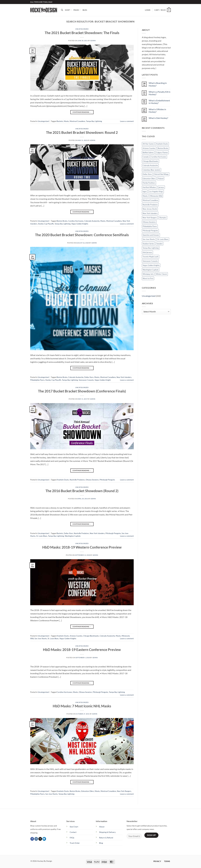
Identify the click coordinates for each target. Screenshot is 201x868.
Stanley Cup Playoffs (46, 224)
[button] (148, 10)
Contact (73, 832)
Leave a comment (127, 121)
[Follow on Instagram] (36, 839)
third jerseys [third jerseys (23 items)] (147, 252)
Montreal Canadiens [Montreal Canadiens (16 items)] (150, 200)
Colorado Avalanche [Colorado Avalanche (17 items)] (150, 165)
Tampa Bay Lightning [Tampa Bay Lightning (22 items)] (151, 248)
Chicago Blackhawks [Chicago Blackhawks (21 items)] (150, 161)
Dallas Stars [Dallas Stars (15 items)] (147, 174)
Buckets (60, 121)
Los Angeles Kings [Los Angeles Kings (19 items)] (156, 192)
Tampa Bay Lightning (94, 121)
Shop (68, 10)
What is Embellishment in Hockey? (159, 102)
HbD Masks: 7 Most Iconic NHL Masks (82, 706)
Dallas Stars (89, 377)
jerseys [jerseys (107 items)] (161, 187)
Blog (85, 10)
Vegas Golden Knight (103, 380)
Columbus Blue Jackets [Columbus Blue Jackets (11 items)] (151, 170)
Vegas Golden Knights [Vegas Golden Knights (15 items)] (151, 265)
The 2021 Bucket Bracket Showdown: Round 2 (82, 132)
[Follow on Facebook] (32, 839)
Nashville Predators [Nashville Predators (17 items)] (150, 205)
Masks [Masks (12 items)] (145, 196)
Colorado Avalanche (92, 221)
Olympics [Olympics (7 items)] (163, 218)
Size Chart (74, 827)
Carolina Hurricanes (76, 221)
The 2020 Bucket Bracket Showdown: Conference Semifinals (82, 235)
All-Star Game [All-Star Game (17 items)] (148, 144)
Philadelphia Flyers (37, 380)
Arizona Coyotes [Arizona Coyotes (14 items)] (149, 148)
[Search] (62, 10)
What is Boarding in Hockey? (158, 84)
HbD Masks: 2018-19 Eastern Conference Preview (82, 650)
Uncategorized (82, 29)
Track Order (75, 843)
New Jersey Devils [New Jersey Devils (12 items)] (150, 209)
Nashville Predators (77, 480)
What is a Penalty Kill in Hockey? (160, 93)
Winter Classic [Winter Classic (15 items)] (161, 274)
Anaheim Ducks (63, 480)
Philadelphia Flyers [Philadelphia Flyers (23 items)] (150, 226)
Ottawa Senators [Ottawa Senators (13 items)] (149, 222)
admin (93, 41)
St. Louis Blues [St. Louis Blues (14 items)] (163, 239)
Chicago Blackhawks (91, 636)
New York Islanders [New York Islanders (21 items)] (150, 213)
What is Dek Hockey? (158, 118)
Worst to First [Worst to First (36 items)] (148, 278)
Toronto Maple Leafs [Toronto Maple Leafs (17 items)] (151, 257)
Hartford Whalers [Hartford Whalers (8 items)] (149, 187)
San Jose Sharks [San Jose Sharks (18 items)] (149, 239)
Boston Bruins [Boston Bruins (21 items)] (163, 148)
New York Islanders (124, 377)
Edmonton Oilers (88, 791)
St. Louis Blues (42, 536)
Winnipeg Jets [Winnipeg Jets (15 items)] (148, 274)
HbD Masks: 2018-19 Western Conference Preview (82, 547)
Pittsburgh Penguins (107, 480)
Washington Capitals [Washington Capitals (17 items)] (151, 270)
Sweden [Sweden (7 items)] (159, 244)
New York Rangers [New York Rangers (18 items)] (150, 218)
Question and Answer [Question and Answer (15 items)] (151, 235)
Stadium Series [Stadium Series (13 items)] (148, 244)
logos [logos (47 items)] (145, 192)
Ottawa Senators (92, 480)
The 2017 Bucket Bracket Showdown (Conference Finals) (82, 391)
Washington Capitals (73, 536)
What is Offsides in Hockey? (157, 111)
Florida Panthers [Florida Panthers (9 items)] (149, 183)
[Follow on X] (40, 839)
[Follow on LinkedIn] (44, 839)
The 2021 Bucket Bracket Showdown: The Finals (82, 33)
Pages (77, 10)
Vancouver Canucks (86, 380)
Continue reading (82, 112)
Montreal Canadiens (77, 121)
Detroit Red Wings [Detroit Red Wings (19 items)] (161, 174)
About (102, 827)
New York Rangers (124, 791)
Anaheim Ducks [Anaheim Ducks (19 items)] (162, 144)
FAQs (72, 838)
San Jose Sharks (41, 639)
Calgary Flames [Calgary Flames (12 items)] (162, 153)
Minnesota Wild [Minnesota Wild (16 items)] (156, 196)
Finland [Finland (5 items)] (161, 179)
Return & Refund (106, 838)
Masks (66, 121)
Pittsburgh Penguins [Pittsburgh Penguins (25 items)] (150, 231)
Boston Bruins (62, 221)
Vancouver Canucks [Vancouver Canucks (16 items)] (150, 261)
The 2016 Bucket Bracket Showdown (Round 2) (82, 491)
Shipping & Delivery (107, 832)
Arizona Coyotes (76, 636)
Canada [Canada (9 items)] (146, 157)
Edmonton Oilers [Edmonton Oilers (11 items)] (149, 179)
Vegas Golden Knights (80, 224)
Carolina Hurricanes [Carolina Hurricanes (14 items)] (159, 157)
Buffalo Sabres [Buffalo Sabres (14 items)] (148, 153)
